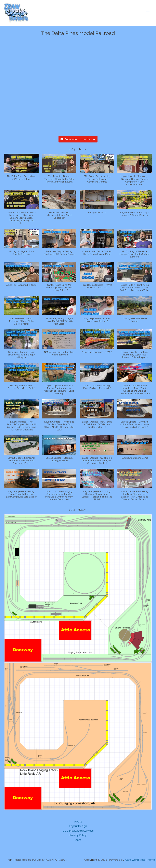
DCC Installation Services (78, 831)
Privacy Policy (78, 835)
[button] (82, 149)
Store (78, 840)
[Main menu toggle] (148, 13)
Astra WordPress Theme (140, 860)
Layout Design (78, 826)
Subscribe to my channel (78, 139)
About (78, 821)
